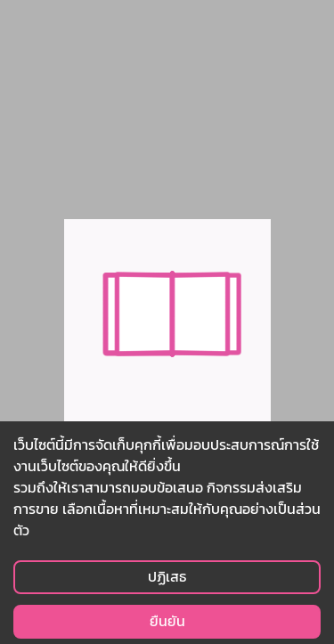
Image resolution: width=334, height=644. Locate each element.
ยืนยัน (167, 621)
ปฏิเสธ (167, 577)
